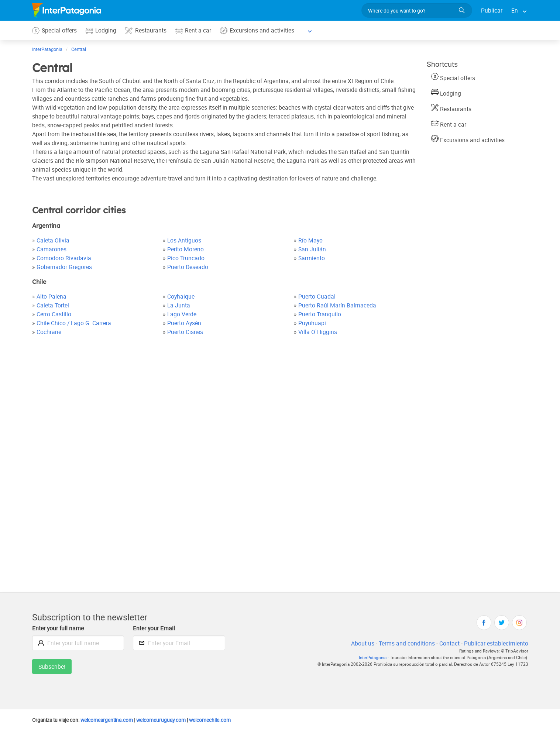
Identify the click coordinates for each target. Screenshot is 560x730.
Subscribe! (52, 666)
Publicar (491, 10)
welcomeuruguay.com (167, 720)
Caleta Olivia (53, 240)
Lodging (102, 30)
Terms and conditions (405, 643)
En (515, 10)
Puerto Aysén (185, 323)
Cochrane (49, 332)
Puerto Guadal (317, 296)
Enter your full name (59, 628)
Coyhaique (181, 296)
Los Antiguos (185, 240)
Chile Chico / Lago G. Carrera (74, 323)
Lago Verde (183, 314)
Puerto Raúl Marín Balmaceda (337, 305)
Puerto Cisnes (186, 332)
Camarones (52, 249)
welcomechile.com (218, 720)
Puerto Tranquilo (320, 314)
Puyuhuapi (312, 323)
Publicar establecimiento (496, 643)
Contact (448, 643)
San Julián (312, 249)
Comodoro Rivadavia (64, 258)
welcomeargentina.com (110, 720)
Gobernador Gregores (65, 267)
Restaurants (147, 30)
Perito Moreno (186, 249)
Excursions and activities (259, 30)
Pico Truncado (186, 258)
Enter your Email (155, 628)
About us (360, 643)
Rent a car (195, 30)
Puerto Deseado (189, 267)
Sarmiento (312, 258)
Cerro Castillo (54, 314)
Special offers (55, 30)
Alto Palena (51, 296)
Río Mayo (310, 240)
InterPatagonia (368, 658)
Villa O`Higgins (318, 332)
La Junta (179, 305)
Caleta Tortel (53, 305)
